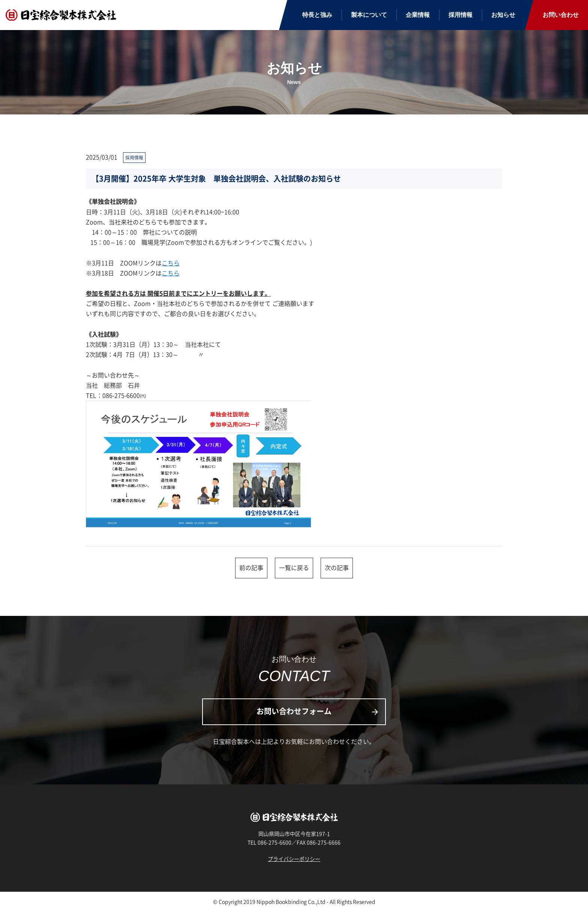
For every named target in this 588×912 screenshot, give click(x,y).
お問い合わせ (561, 15)
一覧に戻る (294, 567)
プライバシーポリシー (294, 859)
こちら (171, 263)
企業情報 (418, 15)
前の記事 (251, 567)
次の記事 (337, 567)
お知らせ (503, 15)
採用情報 (460, 15)
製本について (369, 15)
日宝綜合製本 (62, 15)
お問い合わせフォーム (318, 711)
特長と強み (317, 15)
